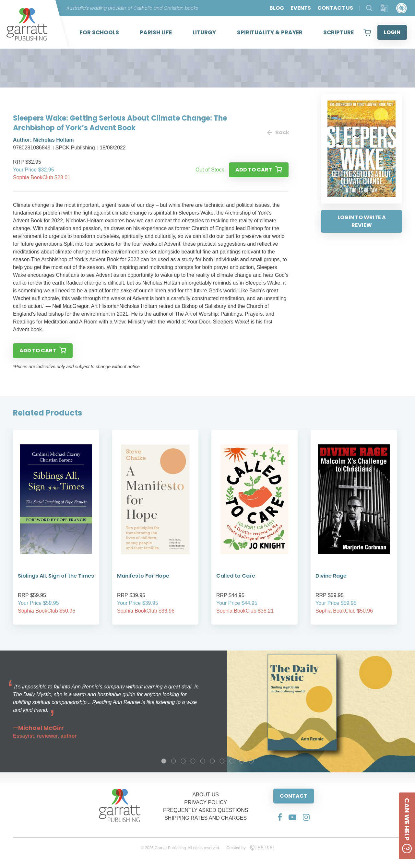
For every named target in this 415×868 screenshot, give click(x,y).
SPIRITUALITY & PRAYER (270, 32)
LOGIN (392, 32)
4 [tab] (193, 761)
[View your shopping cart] (367, 32)
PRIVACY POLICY (206, 802)
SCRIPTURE (338, 32)
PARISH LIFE (156, 32)
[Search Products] (369, 8)
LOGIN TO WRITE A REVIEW (362, 221)
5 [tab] (203, 761)
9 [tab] (242, 761)
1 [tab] (164, 761)
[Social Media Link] (280, 817)
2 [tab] (173, 761)
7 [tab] (222, 761)
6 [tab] (212, 761)
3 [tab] (183, 761)
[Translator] (384, 8)
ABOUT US (206, 795)
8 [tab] (232, 761)
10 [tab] (251, 761)
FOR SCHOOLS (99, 32)
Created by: (250, 848)
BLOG (277, 8)
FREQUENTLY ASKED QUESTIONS (206, 810)
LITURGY (204, 32)
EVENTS (301, 8)
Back (278, 132)
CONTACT (294, 796)
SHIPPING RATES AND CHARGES (206, 818)
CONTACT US (335, 8)
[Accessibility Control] (402, 8)
